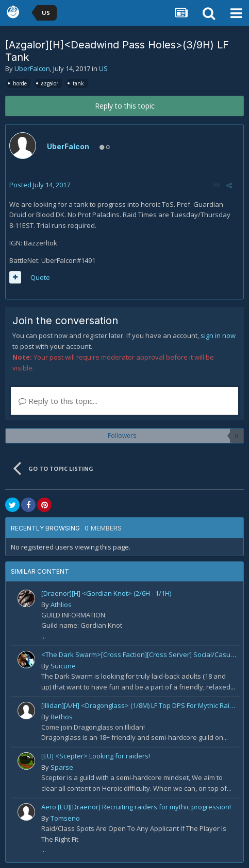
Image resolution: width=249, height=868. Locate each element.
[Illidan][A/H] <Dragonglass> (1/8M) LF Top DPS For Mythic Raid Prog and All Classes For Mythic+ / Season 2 (139, 705)
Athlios (61, 605)
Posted (40, 185)
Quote (40, 277)
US (103, 68)
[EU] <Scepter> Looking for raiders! (96, 756)
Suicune (63, 666)
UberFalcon (32, 68)
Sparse (62, 767)
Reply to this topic (125, 106)
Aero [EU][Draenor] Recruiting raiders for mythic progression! (136, 807)
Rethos (62, 717)
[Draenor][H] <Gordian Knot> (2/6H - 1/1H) (106, 593)
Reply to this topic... (58, 401)
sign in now (218, 335)
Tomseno (65, 818)
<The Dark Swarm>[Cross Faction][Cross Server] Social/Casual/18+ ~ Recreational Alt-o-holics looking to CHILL (139, 654)
